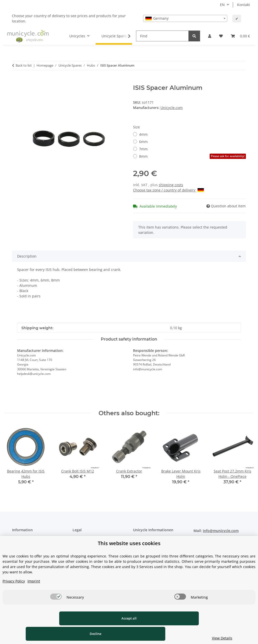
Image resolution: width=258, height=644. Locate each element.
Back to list (24, 65)
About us (20, 549)
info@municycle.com (221, 531)
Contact (19, 540)
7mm (143, 149)
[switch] (56, 612)
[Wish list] (221, 36)
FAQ (136, 549)
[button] (210, 36)
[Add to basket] (16, 81)
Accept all (50, 634)
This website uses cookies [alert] (129, 559)
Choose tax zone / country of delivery (168, 190)
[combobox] (185, 18)
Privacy (78, 540)
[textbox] (185, 18)
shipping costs (171, 185)
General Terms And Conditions (99, 549)
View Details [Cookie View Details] (223, 638)
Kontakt (244, 5)
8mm (192, 156)
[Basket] (240, 36)
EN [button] (222, 5)
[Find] (162, 36)
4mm (143, 134)
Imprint (34, 596)
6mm (143, 142)
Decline (144, 634)
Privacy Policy (14, 596)
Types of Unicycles (149, 540)
